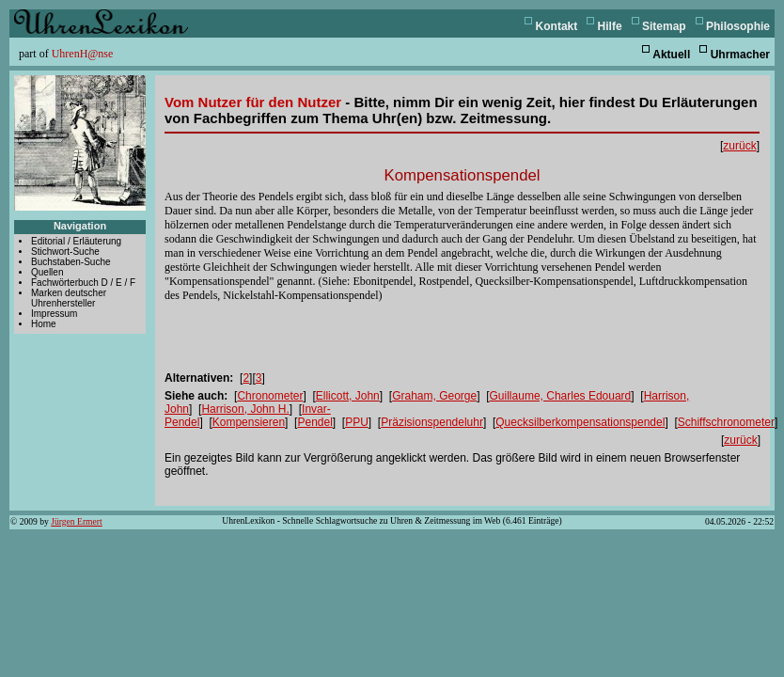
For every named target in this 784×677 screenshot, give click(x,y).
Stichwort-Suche (65, 252)
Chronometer (270, 396)
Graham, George (434, 396)
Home (44, 324)
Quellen (47, 272)
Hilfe (610, 26)
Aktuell (671, 55)
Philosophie (738, 26)
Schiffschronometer (726, 422)
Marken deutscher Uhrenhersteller (69, 298)
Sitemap (664, 26)
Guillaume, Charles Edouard (561, 396)
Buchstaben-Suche (71, 262)
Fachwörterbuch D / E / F (83, 283)
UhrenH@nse (83, 54)
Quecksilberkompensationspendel (580, 422)
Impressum (54, 314)
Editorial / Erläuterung (76, 241)
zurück (739, 146)
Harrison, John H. (245, 409)
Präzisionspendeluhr (432, 422)
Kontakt (557, 26)
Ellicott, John (348, 396)
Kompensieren (249, 422)
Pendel (314, 422)
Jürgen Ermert (76, 521)
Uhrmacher (740, 55)
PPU (357, 422)
